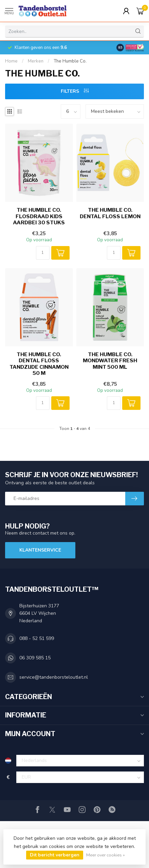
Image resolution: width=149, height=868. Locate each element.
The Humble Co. (70, 61)
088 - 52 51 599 (37, 638)
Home (11, 61)
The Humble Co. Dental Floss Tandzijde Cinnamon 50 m (39, 364)
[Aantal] (43, 253)
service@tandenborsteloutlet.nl (54, 677)
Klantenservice (40, 550)
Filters (75, 91)
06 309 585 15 (35, 658)
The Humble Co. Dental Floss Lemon (110, 213)
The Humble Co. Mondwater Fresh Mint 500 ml (110, 361)
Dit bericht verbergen (55, 855)
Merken (36, 61)
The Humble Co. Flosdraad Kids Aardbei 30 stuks (39, 216)
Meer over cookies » (106, 855)
